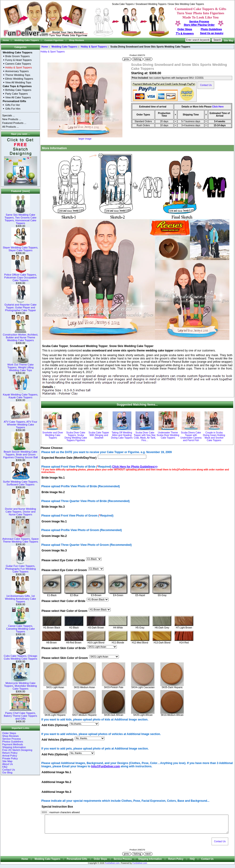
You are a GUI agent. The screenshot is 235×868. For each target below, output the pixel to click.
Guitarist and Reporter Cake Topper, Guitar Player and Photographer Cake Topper (20, 306)
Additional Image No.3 (57, 792)
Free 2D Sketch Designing (17, 750)
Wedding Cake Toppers (27, 40)
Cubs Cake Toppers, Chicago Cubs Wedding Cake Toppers (20, 656)
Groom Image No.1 (54, 521)
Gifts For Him (13, 109)
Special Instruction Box (57, 807)
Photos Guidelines (13, 742)
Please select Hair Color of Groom (65, 611)
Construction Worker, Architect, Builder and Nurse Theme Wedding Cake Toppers (20, 336)
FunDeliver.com (112, 867)
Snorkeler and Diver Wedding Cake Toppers (53, 435)
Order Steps (185, 29)
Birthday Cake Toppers (18, 90)
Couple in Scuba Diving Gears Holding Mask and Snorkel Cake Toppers (214, 436)
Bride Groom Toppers (17, 56)
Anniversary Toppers (17, 71)
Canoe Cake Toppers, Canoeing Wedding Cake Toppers (20, 628)
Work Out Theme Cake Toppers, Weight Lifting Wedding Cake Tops (20, 366)
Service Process (11, 739)
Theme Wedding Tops (18, 75)
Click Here (218, 107)
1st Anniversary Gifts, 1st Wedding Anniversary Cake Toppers (20, 598)
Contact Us (8, 770)
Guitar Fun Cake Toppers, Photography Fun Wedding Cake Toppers (20, 568)
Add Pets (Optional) (55, 754)
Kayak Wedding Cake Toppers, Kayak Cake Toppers (20, 395)
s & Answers (185, 33)
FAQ (5, 767)
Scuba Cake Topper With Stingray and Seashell (99, 435)
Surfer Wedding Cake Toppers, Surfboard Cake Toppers (20, 482)
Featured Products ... (14, 123)
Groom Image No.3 (54, 551)
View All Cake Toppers (18, 97)
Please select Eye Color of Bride (63, 561)
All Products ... (10, 127)
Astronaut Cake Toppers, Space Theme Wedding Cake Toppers (20, 539)
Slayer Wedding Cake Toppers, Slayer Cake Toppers (20, 248)
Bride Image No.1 (53, 478)
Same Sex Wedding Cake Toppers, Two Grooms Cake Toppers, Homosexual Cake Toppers (20, 218)
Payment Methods (13, 744)
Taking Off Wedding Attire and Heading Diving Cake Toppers (122, 435)
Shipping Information (14, 747)
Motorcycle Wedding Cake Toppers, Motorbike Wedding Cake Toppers (21, 685)
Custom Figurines (54, 40)
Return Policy (10, 753)
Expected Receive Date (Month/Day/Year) (69, 458)
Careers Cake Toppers (18, 64)
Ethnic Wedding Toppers (19, 79)
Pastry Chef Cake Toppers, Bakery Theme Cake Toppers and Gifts (20, 715)
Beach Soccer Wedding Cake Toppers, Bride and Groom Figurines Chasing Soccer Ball (20, 453)
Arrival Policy (10, 756)
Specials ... (8, 115)
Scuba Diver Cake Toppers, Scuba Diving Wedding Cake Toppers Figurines (76, 436)
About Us (7, 764)
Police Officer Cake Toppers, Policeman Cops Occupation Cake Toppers (20, 276)
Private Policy (10, 758)
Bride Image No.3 (53, 507)
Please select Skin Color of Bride (64, 648)
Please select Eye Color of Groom (64, 570)
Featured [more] (20, 191)
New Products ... (12, 119)
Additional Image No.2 (57, 782)
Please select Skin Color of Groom (65, 658)
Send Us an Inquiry (212, 33)
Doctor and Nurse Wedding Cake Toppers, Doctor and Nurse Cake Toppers (20, 510)
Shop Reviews (77, 40)
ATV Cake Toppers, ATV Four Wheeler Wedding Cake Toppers (20, 423)
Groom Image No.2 (54, 536)
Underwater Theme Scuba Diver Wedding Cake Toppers (168, 435)
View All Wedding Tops (18, 82)
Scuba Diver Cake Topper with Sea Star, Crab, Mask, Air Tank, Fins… (145, 436)
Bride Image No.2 (53, 492)
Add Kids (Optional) (55, 725)
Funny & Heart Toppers (18, 60)
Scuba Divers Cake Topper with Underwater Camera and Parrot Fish (191, 436)
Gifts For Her (13, 105)
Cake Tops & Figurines (17, 86)
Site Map (229, 41)
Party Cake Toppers (16, 94)
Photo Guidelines (211, 29)
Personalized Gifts (14, 101)
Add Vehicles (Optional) (58, 740)
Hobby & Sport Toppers (94, 47)
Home (6, 40)
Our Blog (7, 772)
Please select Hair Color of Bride (64, 601)
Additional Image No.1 (57, 772)
